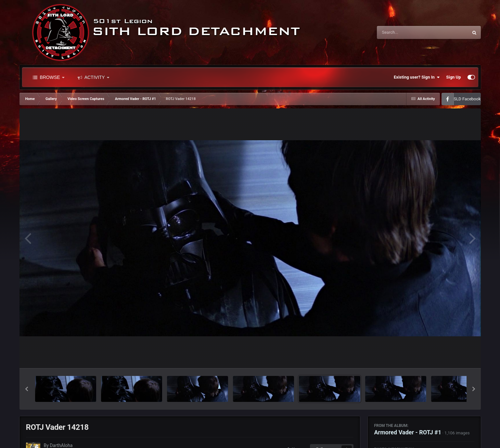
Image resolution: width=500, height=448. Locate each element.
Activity (93, 77)
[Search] (406, 32)
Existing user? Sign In (417, 77)
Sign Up (453, 77)
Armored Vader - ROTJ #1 (408, 432)
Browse (49, 77)
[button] (27, 389)
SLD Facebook (467, 99)
